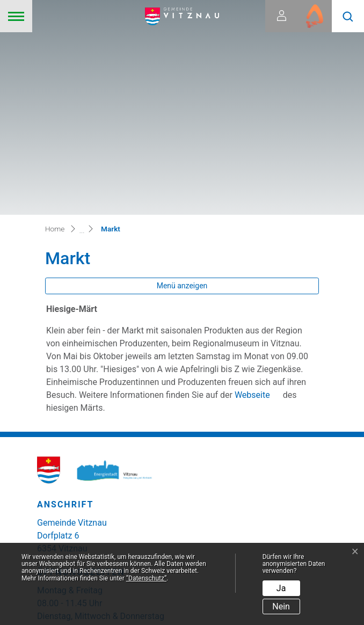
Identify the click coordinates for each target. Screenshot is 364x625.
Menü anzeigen (182, 84)
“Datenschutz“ (146, 578)
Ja (281, 588)
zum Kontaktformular (85, 511)
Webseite (258, 193)
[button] (348, 16)
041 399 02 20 (75, 539)
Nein (281, 606)
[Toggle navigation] (16, 16)
